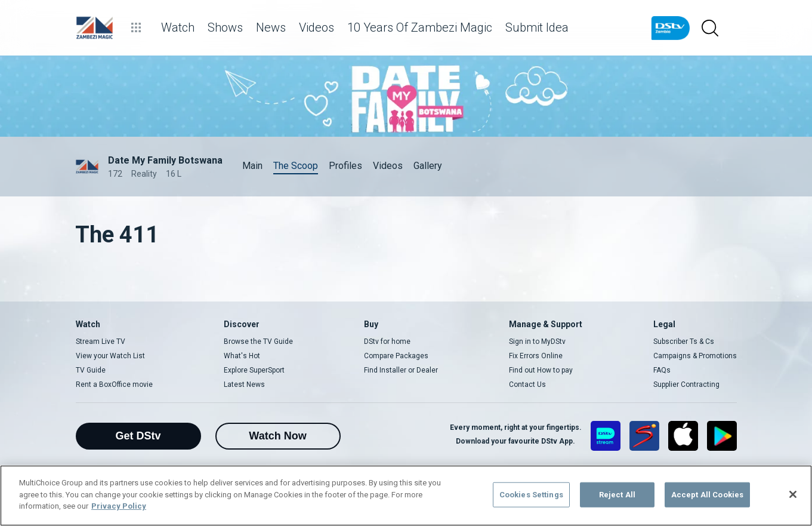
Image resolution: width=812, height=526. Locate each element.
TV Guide (91, 370)
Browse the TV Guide (258, 342)
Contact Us (527, 384)
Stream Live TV (101, 342)
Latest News (244, 384)
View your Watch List (110, 356)
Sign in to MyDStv (537, 342)
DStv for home (387, 342)
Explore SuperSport (254, 370)
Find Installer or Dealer (401, 370)
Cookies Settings (531, 495)
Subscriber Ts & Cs (684, 342)
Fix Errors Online (536, 356)
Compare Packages (396, 356)
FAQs (662, 370)
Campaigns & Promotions (695, 356)
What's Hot (242, 356)
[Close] (793, 494)
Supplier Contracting (686, 384)
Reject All (617, 495)
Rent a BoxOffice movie (114, 384)
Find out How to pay (541, 370)
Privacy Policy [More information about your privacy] (119, 506)
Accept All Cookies (707, 495)
